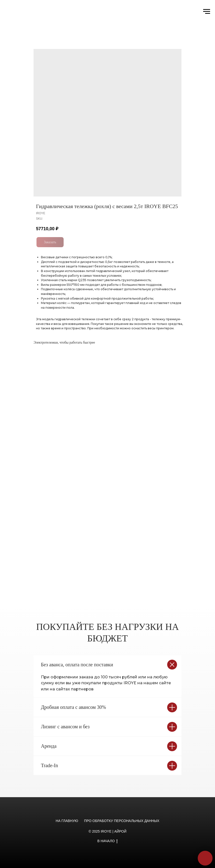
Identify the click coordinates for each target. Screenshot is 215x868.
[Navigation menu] (207, 12)
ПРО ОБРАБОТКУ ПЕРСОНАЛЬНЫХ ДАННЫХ (122, 821)
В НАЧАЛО (108, 841)
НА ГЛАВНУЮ (67, 821)
